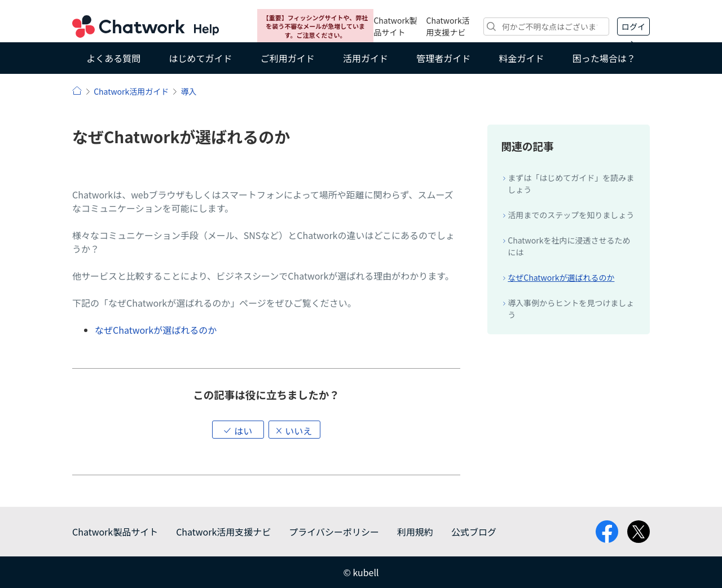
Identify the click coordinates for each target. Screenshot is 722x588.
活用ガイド (366, 58)
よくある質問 (113, 58)
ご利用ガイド (288, 58)
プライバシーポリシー (334, 532)
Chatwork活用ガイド (131, 91)
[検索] (546, 26)
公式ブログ (474, 532)
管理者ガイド (443, 58)
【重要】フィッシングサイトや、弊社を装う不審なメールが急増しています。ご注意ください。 (315, 26)
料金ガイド (522, 58)
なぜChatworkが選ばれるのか (156, 330)
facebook (607, 532)
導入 (188, 91)
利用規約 (415, 532)
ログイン (633, 28)
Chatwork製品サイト (395, 26)
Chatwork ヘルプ (146, 26)
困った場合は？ (604, 58)
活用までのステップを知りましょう (571, 215)
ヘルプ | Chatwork (77, 90)
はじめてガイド (200, 58)
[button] (238, 430)
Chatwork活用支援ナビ (448, 26)
